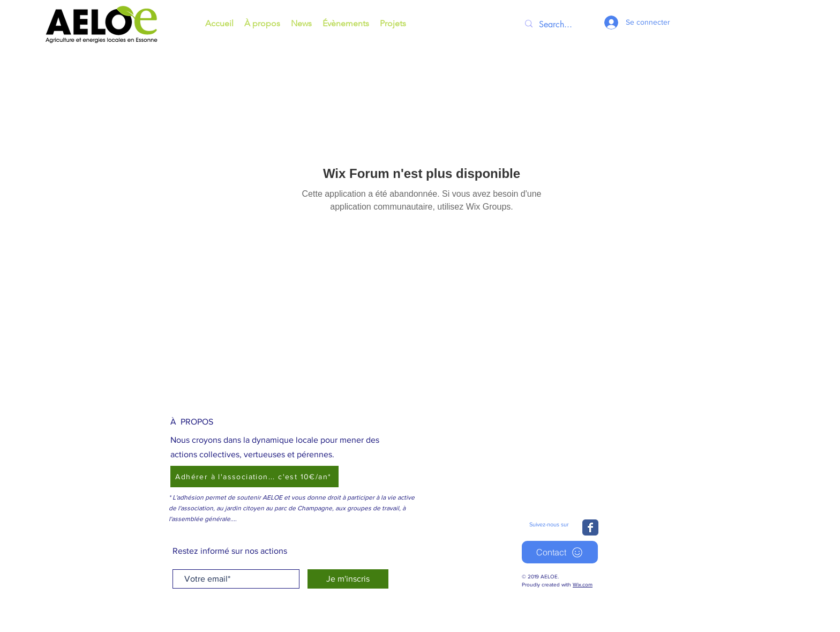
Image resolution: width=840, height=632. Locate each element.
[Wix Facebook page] (590, 527)
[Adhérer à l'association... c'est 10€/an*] (254, 477)
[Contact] (560, 552)
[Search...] (559, 25)
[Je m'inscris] (348, 579)
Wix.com (583, 585)
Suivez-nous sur (549, 524)
